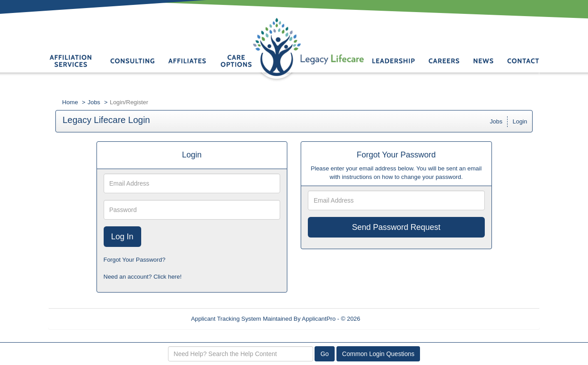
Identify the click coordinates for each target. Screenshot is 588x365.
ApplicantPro (319, 319)
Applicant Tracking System (226, 319)
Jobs (94, 102)
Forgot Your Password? (135, 260)
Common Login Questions (378, 354)
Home (70, 102)
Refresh (387, 319)
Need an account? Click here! (143, 277)
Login (520, 121)
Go (325, 354)
